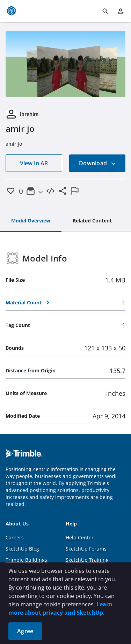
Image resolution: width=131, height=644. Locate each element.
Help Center (80, 537)
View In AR (34, 163)
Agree (25, 631)
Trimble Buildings (26, 560)
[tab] (31, 221)
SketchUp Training (87, 560)
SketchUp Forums (86, 549)
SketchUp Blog (22, 549)
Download (97, 163)
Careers (15, 537)
